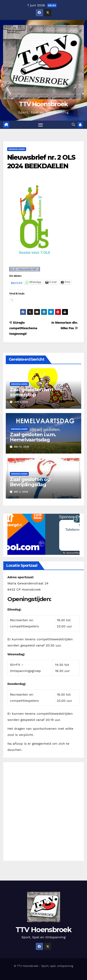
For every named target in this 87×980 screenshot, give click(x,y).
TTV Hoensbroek (43, 104)
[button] (73, 125)
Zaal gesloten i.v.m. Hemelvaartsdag (33, 437)
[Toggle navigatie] (41, 125)
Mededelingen (17, 149)
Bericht (17, 282)
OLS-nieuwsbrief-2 (25, 269)
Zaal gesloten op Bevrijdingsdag (30, 482)
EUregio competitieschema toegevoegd (23, 328)
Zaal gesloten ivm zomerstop (31, 392)
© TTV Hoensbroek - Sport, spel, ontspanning (43, 966)
